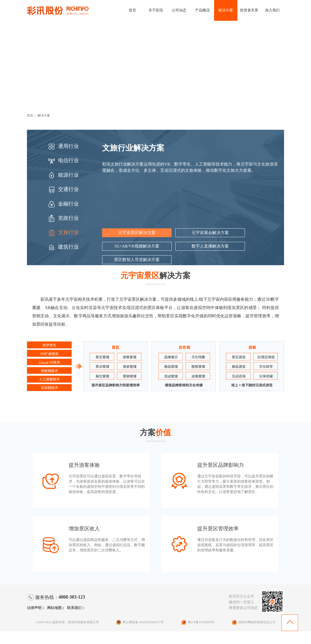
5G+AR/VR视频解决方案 (137, 246)
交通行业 (63, 189)
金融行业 (63, 204)
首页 (132, 10)
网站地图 (56, 608)
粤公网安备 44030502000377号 (140, 622)
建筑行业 (63, 247)
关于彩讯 (156, 10)
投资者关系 (249, 10)
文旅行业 (63, 232)
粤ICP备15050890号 (198, 622)
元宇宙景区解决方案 (137, 233)
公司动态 (179, 10)
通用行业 (63, 146)
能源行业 (63, 175)
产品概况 (202, 10)
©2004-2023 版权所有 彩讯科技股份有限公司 (67, 622)
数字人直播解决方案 (210, 246)
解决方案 (226, 10)
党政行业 (63, 218)
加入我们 (272, 10)
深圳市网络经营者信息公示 (254, 622)
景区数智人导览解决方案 (137, 260)
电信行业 (63, 160)
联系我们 (76, 608)
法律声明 (36, 608)
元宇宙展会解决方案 (210, 233)
